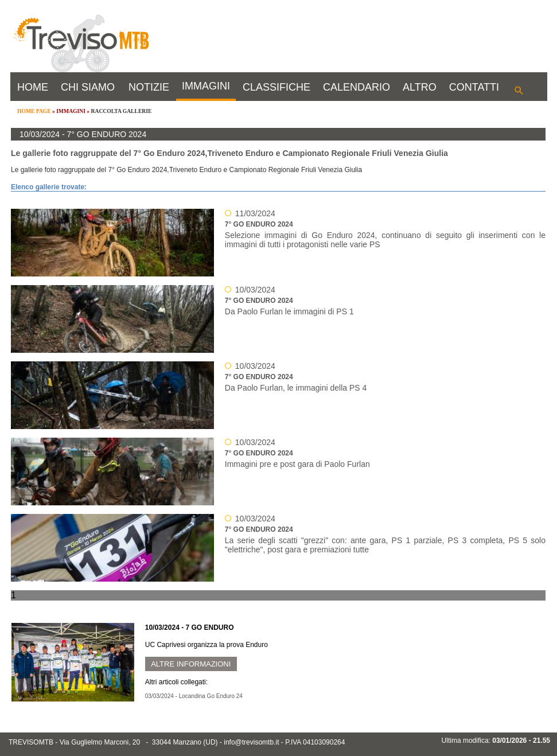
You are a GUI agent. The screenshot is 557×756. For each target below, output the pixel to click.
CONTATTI (474, 87)
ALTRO (420, 87)
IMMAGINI (206, 86)
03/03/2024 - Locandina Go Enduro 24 (194, 696)
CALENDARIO (357, 87)
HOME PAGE (34, 111)
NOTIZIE (149, 87)
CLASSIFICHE (276, 87)
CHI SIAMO (88, 87)
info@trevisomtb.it (251, 742)
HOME (33, 87)
